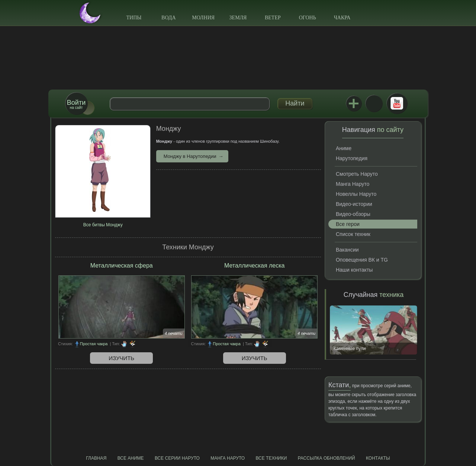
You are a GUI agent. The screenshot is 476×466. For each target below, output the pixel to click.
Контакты (378, 458)
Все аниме (131, 458)
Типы (134, 18)
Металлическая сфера (122, 266)
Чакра (342, 18)
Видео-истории (354, 204)
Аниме (344, 148)
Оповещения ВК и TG (362, 260)
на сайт (76, 104)
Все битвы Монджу (103, 225)
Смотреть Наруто (357, 174)
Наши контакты (354, 270)
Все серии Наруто (177, 458)
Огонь (308, 18)
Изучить (121, 358)
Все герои (348, 224)
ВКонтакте (374, 103)
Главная (96, 458)
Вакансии (347, 250)
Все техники (271, 458)
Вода (168, 18)
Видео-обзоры (353, 214)
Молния (203, 18)
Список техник (353, 234)
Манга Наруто (353, 184)
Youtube (397, 103)
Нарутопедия (352, 158)
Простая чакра (94, 344)
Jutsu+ (354, 103)
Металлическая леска (255, 266)
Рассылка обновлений (327, 458)
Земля (238, 18)
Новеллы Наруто (356, 194)
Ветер (273, 18)
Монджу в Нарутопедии (190, 156)
